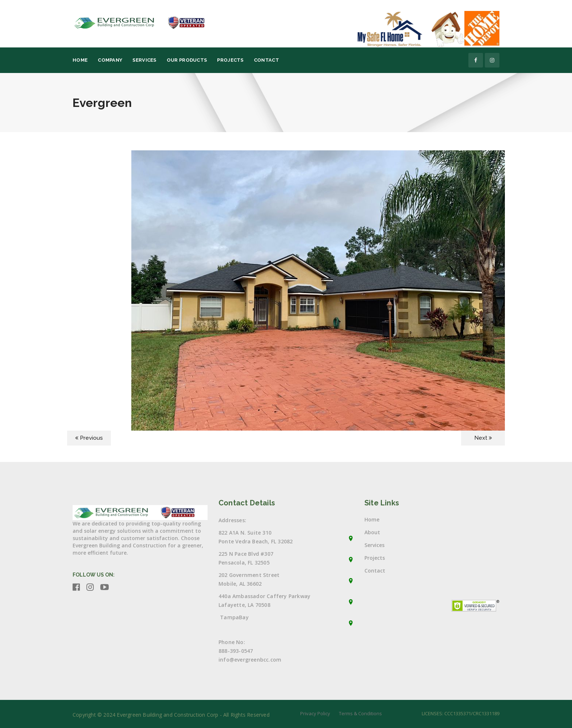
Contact (266, 60)
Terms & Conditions (360, 713)
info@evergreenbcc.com (250, 660)
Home (80, 60)
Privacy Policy (315, 713)
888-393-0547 (236, 651)
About (372, 532)
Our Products (187, 60)
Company (110, 60)
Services (144, 60)
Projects (230, 60)
